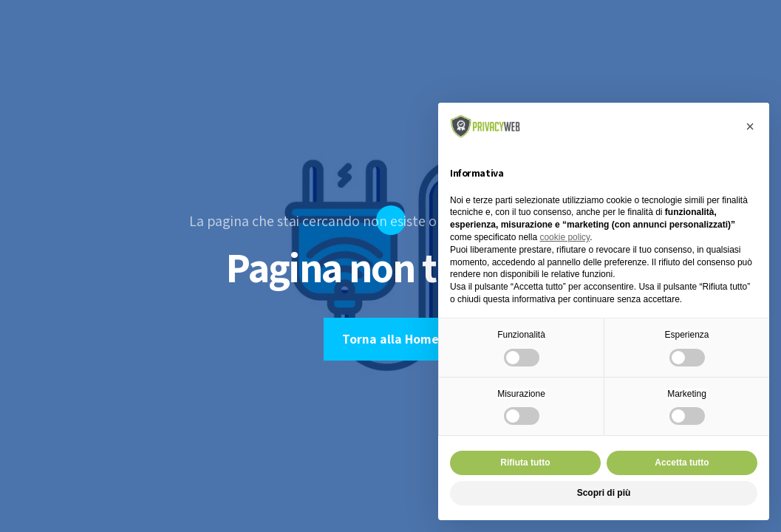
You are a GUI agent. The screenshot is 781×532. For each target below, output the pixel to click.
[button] (750, 126)
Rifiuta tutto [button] (525, 463)
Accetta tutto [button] (682, 463)
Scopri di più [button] (604, 493)
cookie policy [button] (565, 237)
